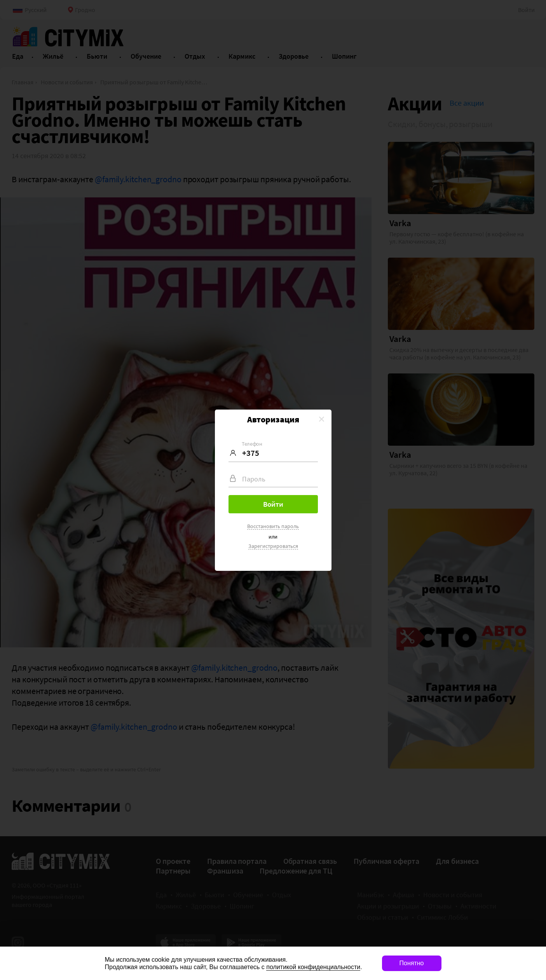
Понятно (412, 963)
